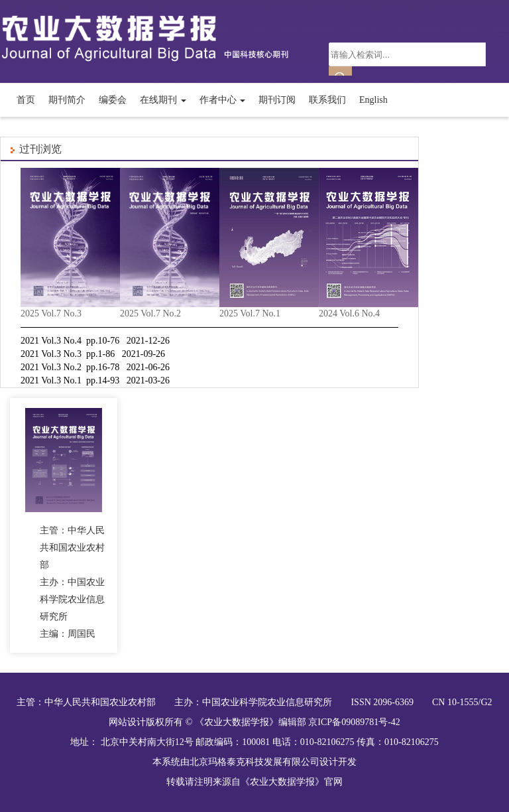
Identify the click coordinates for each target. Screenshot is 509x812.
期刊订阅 (277, 100)
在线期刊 (163, 100)
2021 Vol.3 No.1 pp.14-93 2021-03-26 (95, 380)
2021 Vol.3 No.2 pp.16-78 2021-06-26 (95, 367)
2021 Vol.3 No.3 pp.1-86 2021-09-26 (93, 354)
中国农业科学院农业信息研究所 (267, 702)
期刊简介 (67, 100)
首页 (26, 100)
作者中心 (223, 100)
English (373, 100)
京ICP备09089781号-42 (354, 722)
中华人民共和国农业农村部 (100, 702)
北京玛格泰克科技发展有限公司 (254, 762)
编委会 (113, 100)
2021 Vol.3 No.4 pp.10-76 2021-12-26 (95, 341)
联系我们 (327, 100)
